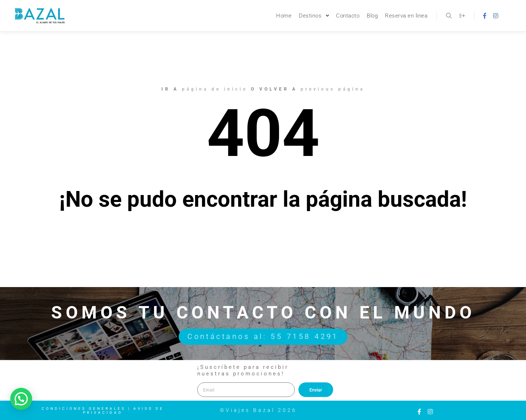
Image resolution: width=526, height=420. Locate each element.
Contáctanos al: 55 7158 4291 (263, 337)
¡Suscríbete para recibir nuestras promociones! (243, 370)
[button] (21, 399)
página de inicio (215, 89)
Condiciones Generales (84, 408)
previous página (333, 89)
